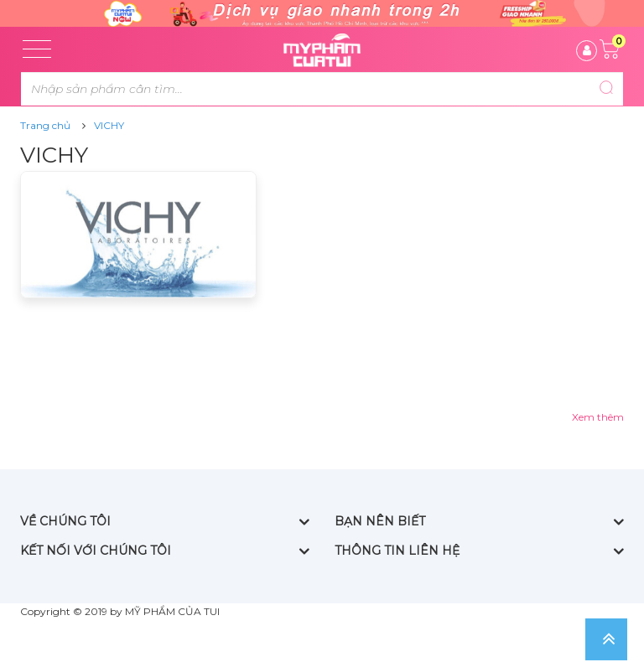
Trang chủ (45, 125)
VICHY (109, 125)
